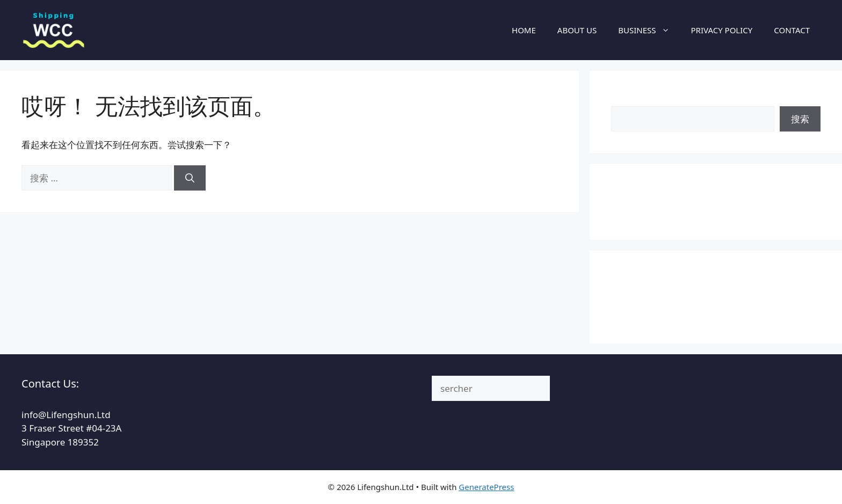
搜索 (620, 99)
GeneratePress (486, 487)
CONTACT (792, 30)
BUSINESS (649, 30)
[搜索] (190, 178)
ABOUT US (577, 30)
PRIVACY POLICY (722, 30)
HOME (524, 30)
